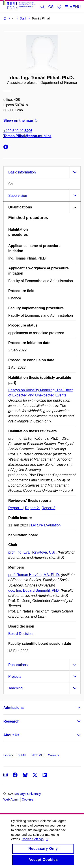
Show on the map (20, 120)
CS (51, 7)
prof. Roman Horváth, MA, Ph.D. (34, 575)
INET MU (37, 755)
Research (11, 721)
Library (8, 755)
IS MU (22, 755)
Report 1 (16, 508)
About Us (11, 735)
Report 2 (32, 508)
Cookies (27, 799)
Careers (54, 755)
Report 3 (48, 508)
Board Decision (20, 634)
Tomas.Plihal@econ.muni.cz (27, 136)
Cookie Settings (35, 844)
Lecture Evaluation (46, 525)
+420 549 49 (18, 131)
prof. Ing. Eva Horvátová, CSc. (32, 552)
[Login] (59, 7)
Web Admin (11, 799)
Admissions (14, 708)
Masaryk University (28, 794)
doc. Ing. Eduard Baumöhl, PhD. (34, 590)
